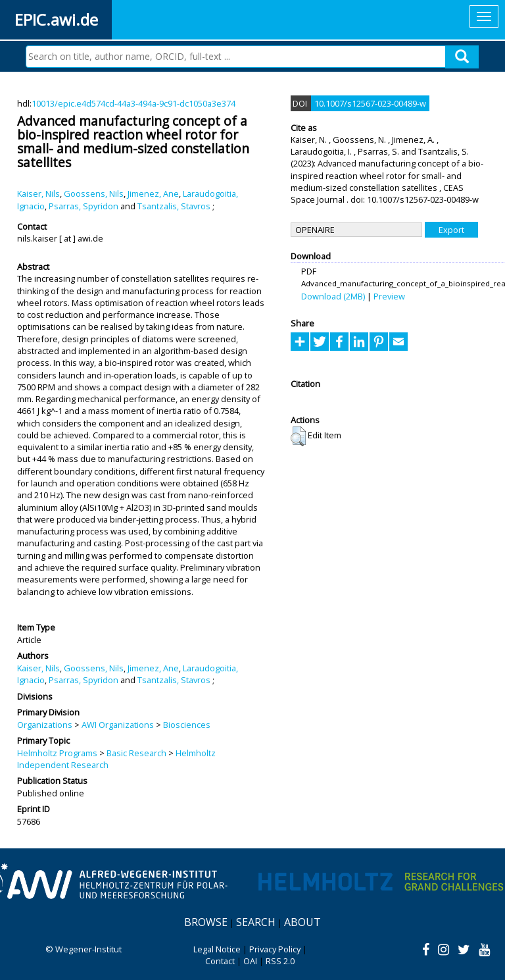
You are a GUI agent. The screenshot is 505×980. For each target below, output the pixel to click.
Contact (220, 961)
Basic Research (136, 753)
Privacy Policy (275, 949)
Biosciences (187, 725)
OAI (250, 961)
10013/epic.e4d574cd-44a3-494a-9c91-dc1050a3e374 (133, 103)
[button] (298, 436)
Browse (206, 922)
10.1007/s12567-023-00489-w (370, 103)
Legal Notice (217, 949)
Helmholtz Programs (57, 753)
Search (256, 922)
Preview (389, 296)
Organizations (45, 725)
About (302, 922)
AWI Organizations (118, 725)
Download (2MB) (333, 296)
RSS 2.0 (280, 961)
